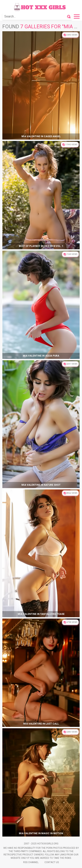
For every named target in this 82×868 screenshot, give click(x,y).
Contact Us (52, 862)
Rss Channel (31, 862)
